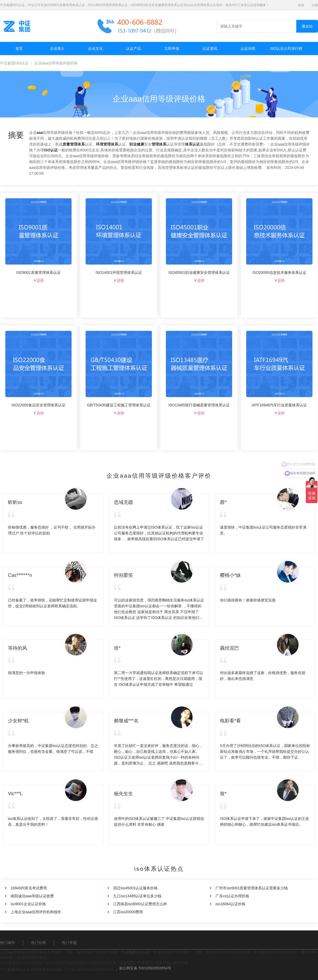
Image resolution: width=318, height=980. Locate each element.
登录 (301, 5)
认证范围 (127, 963)
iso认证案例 (10, 963)
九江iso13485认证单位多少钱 (137, 896)
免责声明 (163, 963)
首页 (19, 49)
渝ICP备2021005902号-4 (97, 969)
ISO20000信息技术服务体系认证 (279, 273)
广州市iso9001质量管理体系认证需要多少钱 (252, 888)
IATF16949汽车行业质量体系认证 (279, 405)
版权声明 (180, 963)
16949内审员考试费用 (29, 888)
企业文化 (95, 49)
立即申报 (172, 49)
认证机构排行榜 (103, 963)
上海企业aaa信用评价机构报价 (36, 912)
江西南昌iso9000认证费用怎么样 (140, 904)
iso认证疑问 (78, 963)
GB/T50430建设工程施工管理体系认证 (119, 405)
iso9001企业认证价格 (28, 904)
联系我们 (145, 963)
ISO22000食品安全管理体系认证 (38, 405)
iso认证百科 (55, 963)
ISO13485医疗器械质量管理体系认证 (199, 405)
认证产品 (134, 49)
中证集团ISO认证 (14, 63)
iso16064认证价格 (230, 904)
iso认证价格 (32, 963)
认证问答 (248, 49)
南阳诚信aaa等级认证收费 (32, 896)
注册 (315, 5)
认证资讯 (210, 49)
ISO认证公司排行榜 (286, 49)
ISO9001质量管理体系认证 (38, 273)
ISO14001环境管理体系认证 (119, 273)
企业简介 (57, 49)
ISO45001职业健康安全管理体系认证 (199, 273)
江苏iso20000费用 (128, 912)
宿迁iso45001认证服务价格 (136, 888)
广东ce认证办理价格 (232, 896)
